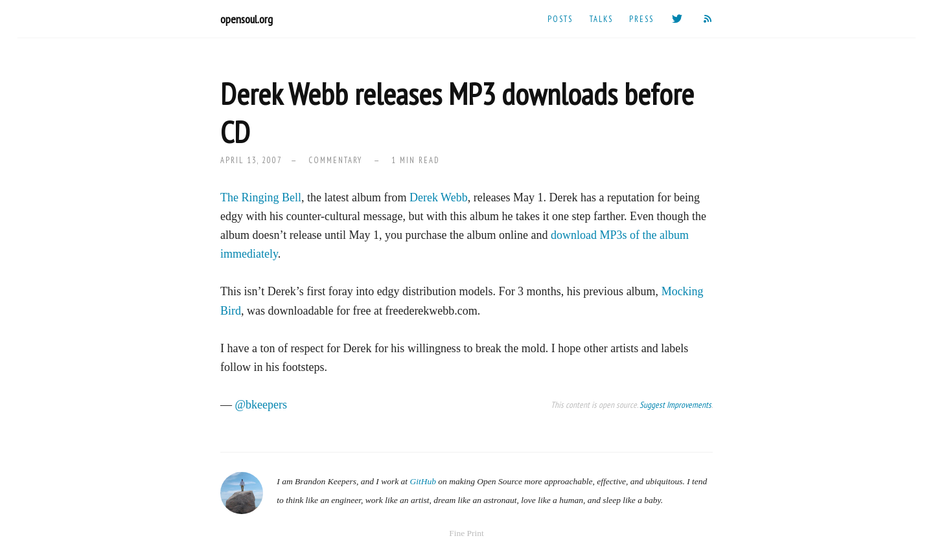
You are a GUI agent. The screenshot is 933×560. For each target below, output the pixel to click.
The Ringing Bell (261, 197)
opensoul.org (247, 19)
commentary (335, 160)
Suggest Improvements (675, 405)
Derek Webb (439, 197)
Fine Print (466, 533)
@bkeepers (261, 405)
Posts (560, 19)
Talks (601, 19)
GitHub (423, 481)
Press (641, 19)
